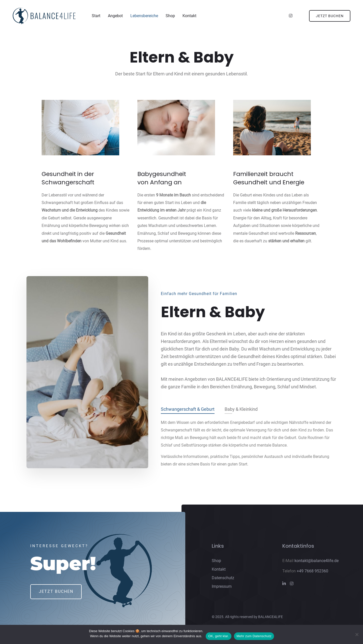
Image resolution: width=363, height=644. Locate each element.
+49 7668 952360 (312, 572)
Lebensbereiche (144, 16)
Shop (170, 16)
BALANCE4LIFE (270, 618)
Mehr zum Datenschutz (254, 636)
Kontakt (189, 16)
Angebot (115, 16)
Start (96, 16)
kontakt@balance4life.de (316, 562)
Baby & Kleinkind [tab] (241, 410)
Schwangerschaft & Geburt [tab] (188, 410)
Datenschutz (223, 579)
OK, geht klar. (219, 636)
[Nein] (357, 634)
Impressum (222, 587)
